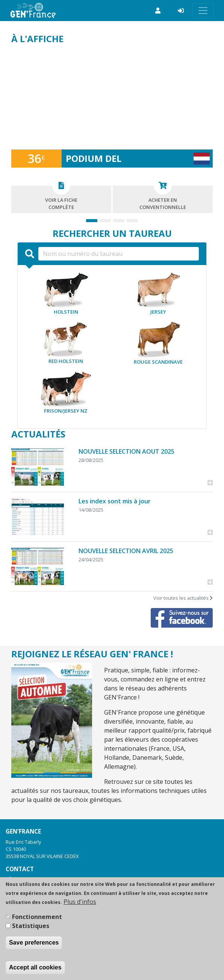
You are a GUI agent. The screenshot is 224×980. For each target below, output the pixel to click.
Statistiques (31, 926)
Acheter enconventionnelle (163, 198)
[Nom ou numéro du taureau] (119, 254)
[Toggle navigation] (203, 11)
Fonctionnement (37, 917)
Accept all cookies (35, 967)
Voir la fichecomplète (61, 198)
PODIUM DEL (94, 158)
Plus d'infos (80, 902)
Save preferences (34, 943)
